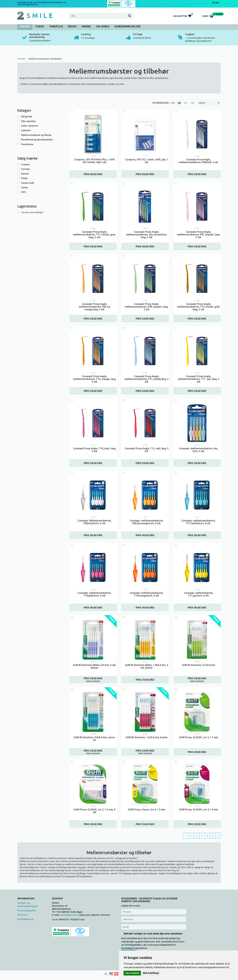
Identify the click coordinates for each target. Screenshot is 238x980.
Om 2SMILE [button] (103, 26)
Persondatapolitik (27, 910)
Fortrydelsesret (25, 919)
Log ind (216, 3)
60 (185, 103)
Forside (25, 26)
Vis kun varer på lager (32, 212)
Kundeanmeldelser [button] (128, 26)
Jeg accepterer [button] (132, 973)
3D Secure (23, 915)
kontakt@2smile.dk (70, 915)
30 (179, 103)
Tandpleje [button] (56, 26)
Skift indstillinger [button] (151, 973)
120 (192, 103)
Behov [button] (72, 26)
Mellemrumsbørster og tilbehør (45, 59)
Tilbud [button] (40, 26)
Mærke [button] (86, 26)
